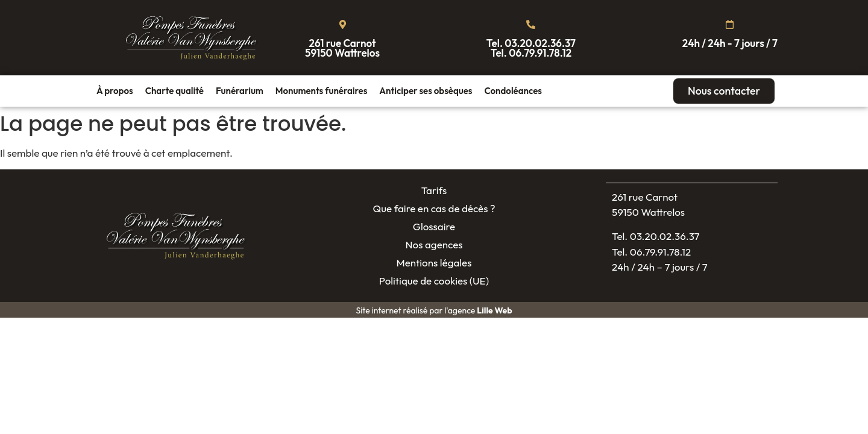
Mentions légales (434, 263)
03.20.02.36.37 (540, 43)
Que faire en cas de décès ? (434, 209)
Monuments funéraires (322, 91)
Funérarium (240, 91)
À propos (115, 91)
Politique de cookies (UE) (434, 281)
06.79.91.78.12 (540, 53)
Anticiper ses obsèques (426, 91)
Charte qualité (175, 91)
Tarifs (434, 191)
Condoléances (513, 91)
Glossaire (434, 227)
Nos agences (434, 245)
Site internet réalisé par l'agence (434, 311)
